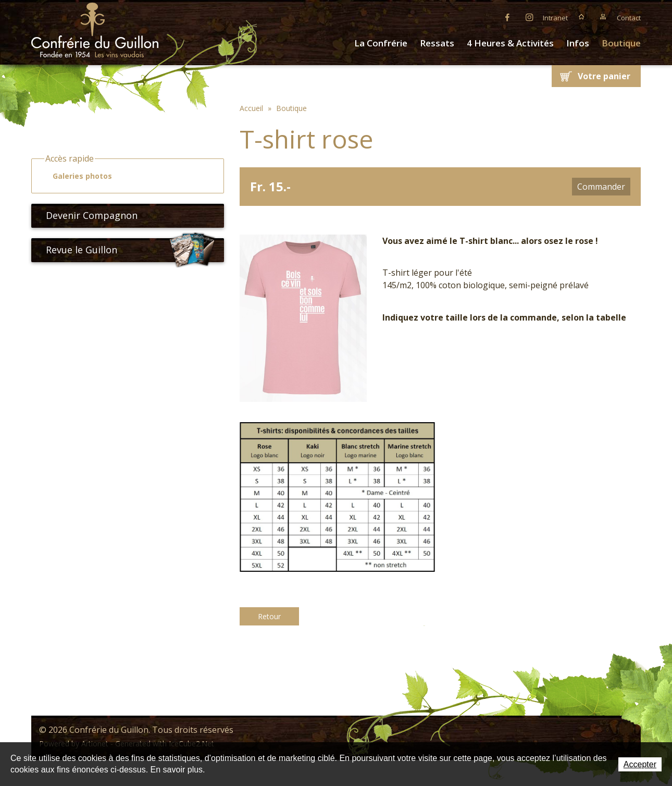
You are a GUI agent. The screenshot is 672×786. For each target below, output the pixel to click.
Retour (269, 616)
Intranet (555, 18)
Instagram (529, 17)
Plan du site (603, 17)
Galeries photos (78, 176)
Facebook (507, 17)
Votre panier (604, 76)
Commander (601, 187)
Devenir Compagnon (88, 215)
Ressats (437, 43)
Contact (629, 18)
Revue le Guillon (131, 250)
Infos (578, 43)
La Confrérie (381, 43)
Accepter (640, 764)
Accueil (581, 17)
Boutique (621, 43)
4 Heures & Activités (510, 43)
